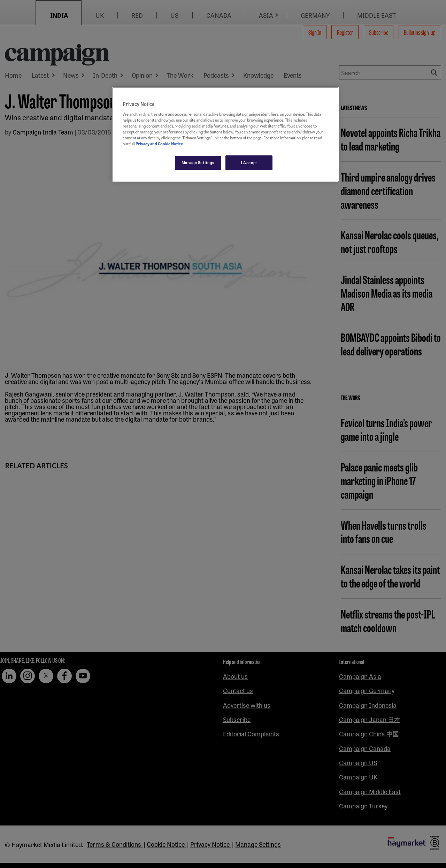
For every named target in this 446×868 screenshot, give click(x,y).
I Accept (249, 162)
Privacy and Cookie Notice (159, 144)
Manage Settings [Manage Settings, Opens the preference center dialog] (198, 162)
